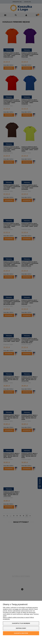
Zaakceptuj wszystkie (21, 633)
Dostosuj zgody (21, 628)
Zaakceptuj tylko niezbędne (21, 623)
